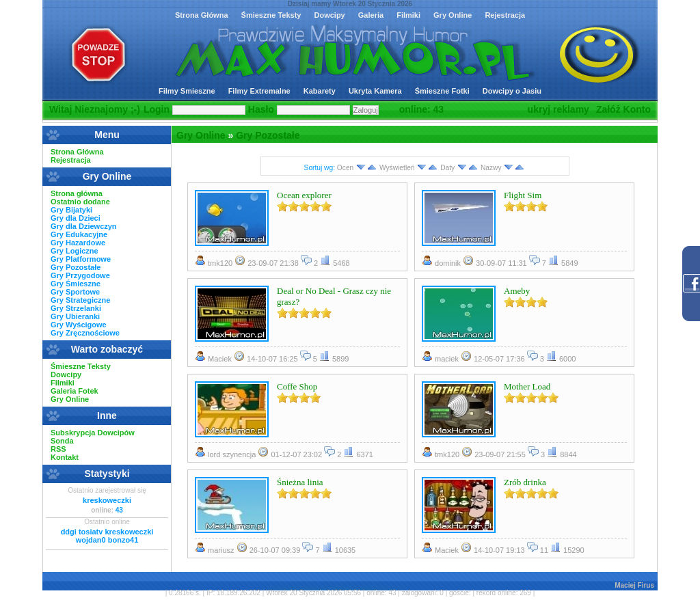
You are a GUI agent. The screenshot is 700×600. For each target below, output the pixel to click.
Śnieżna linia (300, 482)
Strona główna (77, 193)
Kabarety (320, 91)
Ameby (517, 291)
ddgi (69, 532)
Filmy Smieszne (187, 91)
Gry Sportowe (75, 292)
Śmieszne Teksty (271, 15)
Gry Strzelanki (76, 308)
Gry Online (453, 15)
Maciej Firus (634, 585)
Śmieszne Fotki (442, 91)
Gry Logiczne (75, 251)
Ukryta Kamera (375, 91)
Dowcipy (329, 15)
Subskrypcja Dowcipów (93, 433)
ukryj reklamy (558, 109)
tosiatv (91, 532)
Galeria (371, 15)
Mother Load (527, 386)
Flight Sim (523, 195)
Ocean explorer (304, 195)
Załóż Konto (623, 109)
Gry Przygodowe (80, 275)
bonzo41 (123, 540)
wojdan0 (91, 540)
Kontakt (65, 457)
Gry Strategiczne (80, 300)
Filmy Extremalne (259, 91)
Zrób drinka (525, 482)
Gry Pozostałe (268, 135)
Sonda (62, 441)
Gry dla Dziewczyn (84, 226)
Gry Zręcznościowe (85, 333)
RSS (58, 449)
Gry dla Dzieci (76, 218)
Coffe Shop (297, 386)
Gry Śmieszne (76, 284)
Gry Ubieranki (75, 316)
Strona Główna (202, 15)
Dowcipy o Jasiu (512, 91)
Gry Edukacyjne (79, 234)
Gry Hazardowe (78, 243)
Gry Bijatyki (71, 210)
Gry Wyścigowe (79, 325)
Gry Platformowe (81, 259)
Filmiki (408, 15)
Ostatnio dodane (80, 202)
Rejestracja (505, 15)
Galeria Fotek (75, 391)
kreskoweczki (107, 500)
